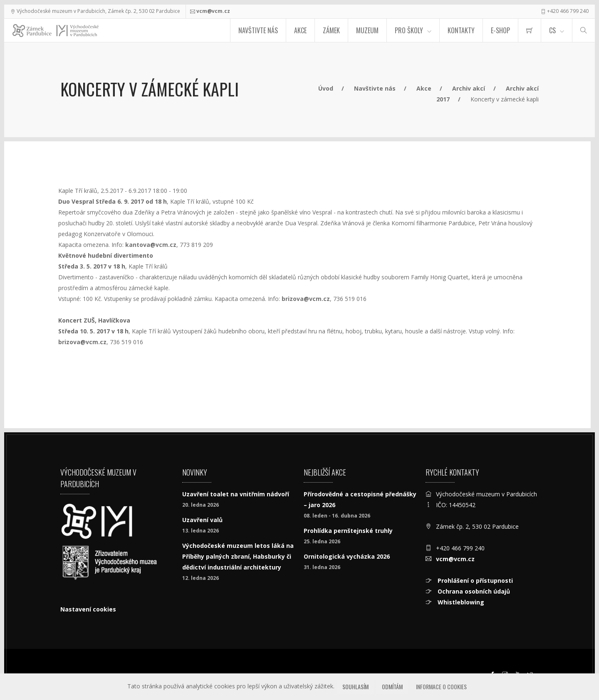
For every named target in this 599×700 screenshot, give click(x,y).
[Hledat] (584, 30)
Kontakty (461, 30)
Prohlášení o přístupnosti (474, 580)
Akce (300, 30)
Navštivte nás (258, 30)
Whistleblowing (460, 602)
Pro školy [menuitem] (409, 30)
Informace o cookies (441, 686)
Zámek (331, 30)
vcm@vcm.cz (213, 11)
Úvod (326, 88)
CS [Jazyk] (552, 30)
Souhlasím (355, 686)
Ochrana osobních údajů (473, 591)
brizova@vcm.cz (306, 299)
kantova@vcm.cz (151, 245)
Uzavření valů (202, 520)
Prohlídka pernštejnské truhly (348, 531)
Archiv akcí (469, 88)
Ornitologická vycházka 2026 (347, 556)
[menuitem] (530, 30)
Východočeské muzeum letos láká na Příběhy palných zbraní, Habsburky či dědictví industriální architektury (238, 556)
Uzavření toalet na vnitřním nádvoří (236, 494)
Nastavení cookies (88, 609)
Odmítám (392, 686)
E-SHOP (500, 30)
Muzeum (367, 30)
